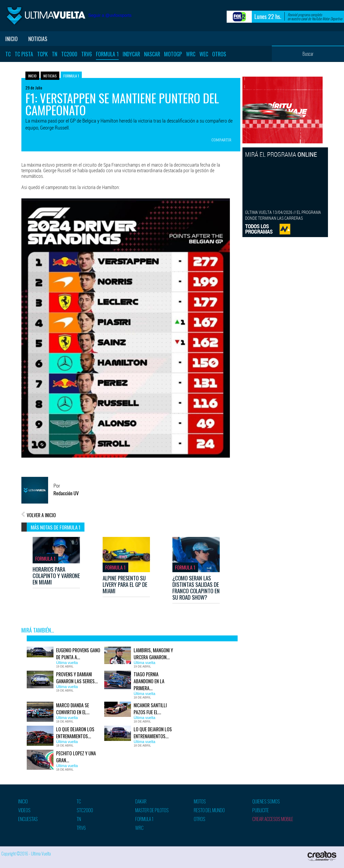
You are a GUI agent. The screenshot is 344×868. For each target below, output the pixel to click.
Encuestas (28, 819)
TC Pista (24, 54)
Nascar (152, 54)
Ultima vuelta (45, 16)
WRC (191, 54)
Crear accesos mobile (273, 819)
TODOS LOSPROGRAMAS (259, 229)
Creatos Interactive (322, 856)
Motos (200, 801)
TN (55, 54)
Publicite (261, 810)
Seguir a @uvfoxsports (110, 15)
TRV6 (87, 54)
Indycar (131, 54)
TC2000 (69, 54)
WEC (204, 54)
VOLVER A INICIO (41, 515)
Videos (24, 810)
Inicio (11, 39)
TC (8, 54)
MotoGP (173, 54)
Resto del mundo (209, 810)
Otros (219, 54)
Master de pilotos (152, 810)
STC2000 (85, 810)
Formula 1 (107, 54)
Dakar (141, 801)
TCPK (42, 54)
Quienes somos (266, 801)
